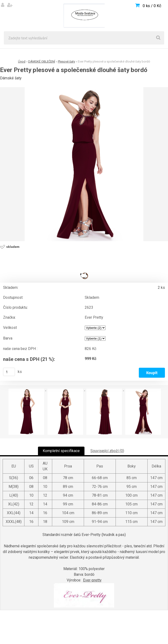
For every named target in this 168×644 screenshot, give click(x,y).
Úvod (22, 61)
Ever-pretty (92, 580)
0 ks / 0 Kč (152, 6)
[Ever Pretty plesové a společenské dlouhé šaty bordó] (84, 164)
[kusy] (9, 372)
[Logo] (84, 16)
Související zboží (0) (107, 451)
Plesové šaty (66, 61)
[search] (158, 38)
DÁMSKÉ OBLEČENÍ (42, 61)
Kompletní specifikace (61, 451)
